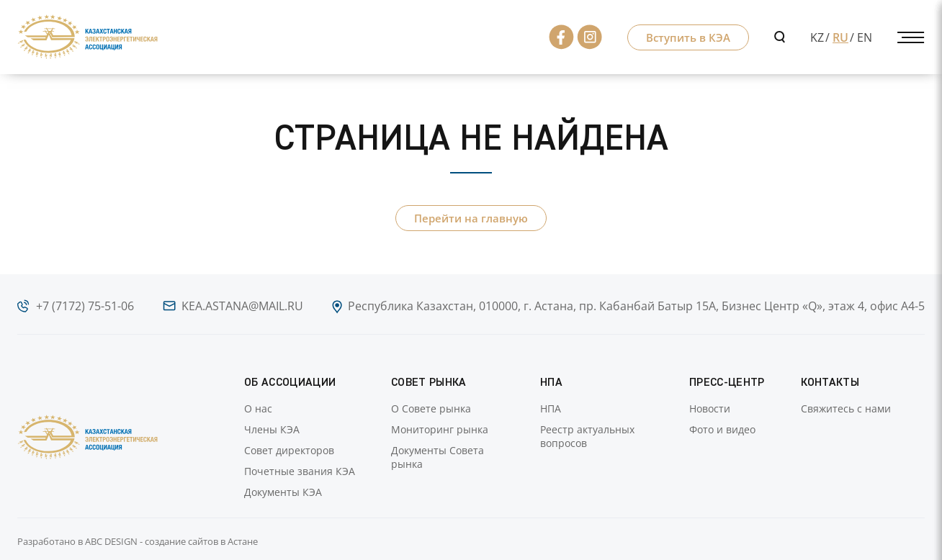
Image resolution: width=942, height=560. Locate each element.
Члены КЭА (272, 429)
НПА (551, 408)
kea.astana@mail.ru (242, 306)
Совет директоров (289, 450)
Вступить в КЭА (688, 37)
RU (840, 37)
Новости (710, 408)
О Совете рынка (431, 408)
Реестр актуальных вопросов (587, 436)
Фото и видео (722, 429)
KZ (817, 37)
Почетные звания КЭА (300, 471)
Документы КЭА (283, 492)
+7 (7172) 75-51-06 (85, 306)
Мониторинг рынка (440, 429)
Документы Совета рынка (438, 457)
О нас (258, 408)
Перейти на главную (471, 218)
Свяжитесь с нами (846, 408)
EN (865, 37)
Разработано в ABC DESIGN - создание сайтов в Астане (138, 541)
